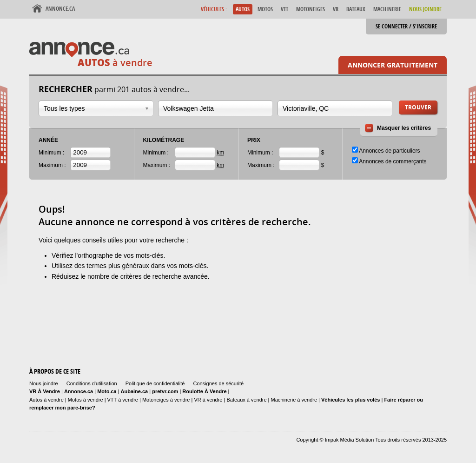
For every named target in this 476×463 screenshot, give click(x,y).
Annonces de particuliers (389, 151)
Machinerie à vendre (294, 400)
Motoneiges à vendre (167, 400)
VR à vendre (208, 400)
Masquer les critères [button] (404, 128)
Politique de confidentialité (155, 383)
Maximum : (52, 165)
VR (336, 9)
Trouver (418, 107)
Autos (243, 9)
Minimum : (51, 153)
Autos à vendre (46, 400)
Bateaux (356, 9)
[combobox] (96, 108)
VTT (284, 9)
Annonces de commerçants (393, 161)
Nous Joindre (425, 9)
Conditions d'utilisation (92, 383)
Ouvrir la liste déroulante (147, 109)
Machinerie (387, 9)
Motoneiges (311, 9)
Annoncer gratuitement (393, 65)
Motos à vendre (86, 400)
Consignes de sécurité (218, 383)
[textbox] (215, 108)
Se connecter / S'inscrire (406, 26)
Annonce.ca (60, 9)
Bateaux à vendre (246, 400)
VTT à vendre (123, 400)
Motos (265, 9)
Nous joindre (44, 383)
